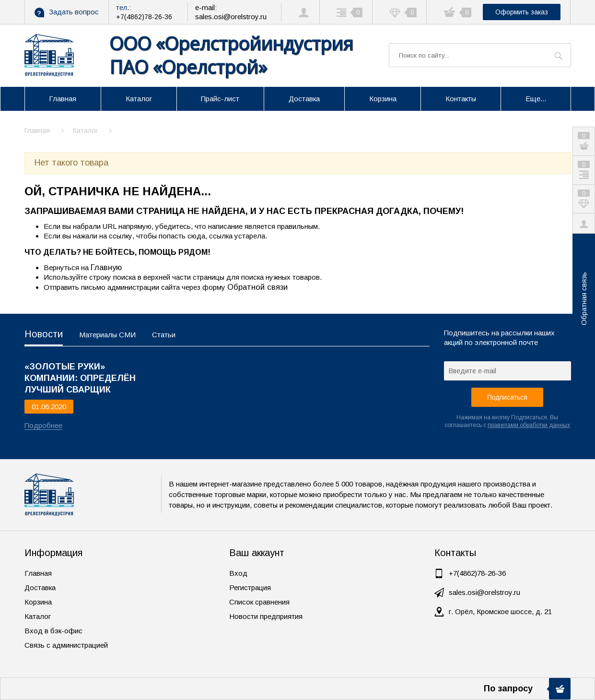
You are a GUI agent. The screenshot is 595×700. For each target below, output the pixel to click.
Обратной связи (257, 287)
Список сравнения (259, 602)
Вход (238, 573)
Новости (44, 334)
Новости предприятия (266, 616)
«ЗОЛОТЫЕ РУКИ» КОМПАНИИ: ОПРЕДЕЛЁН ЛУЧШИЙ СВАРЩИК (80, 373)
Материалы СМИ (107, 335)
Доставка (40, 587)
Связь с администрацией (66, 645)
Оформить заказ (522, 12)
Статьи (164, 335)
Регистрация (250, 587)
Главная (38, 573)
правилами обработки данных (529, 425)
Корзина (38, 602)
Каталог (38, 616)
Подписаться (507, 397)
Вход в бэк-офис (53, 631)
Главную (106, 267)
